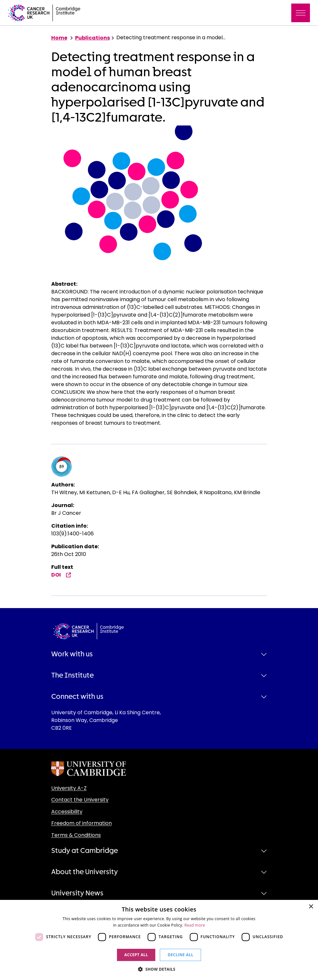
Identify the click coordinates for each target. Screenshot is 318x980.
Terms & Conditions (76, 835)
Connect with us (77, 697)
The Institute (72, 675)
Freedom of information (82, 823)
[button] (159, 969)
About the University (85, 872)
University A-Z (69, 788)
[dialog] (159, 940)
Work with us (72, 654)
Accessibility (67, 812)
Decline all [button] (180, 955)
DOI (61, 575)
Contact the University (80, 800)
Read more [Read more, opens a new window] (195, 925)
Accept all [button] (136, 955)
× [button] (311, 907)
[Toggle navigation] (301, 13)
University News (77, 893)
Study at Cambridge (85, 851)
